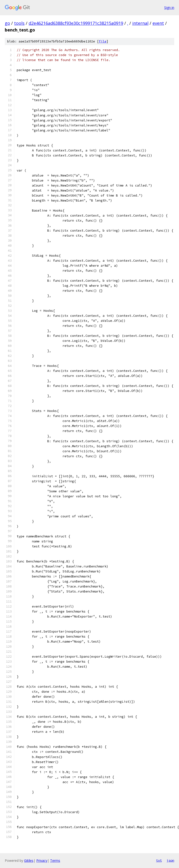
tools (19, 23)
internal (140, 23)
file (103, 41)
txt (159, 860)
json (170, 860)
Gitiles (29, 860)
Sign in (169, 8)
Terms (55, 860)
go (7, 23)
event (158, 23)
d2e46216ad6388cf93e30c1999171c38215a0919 (76, 23)
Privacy (42, 860)
